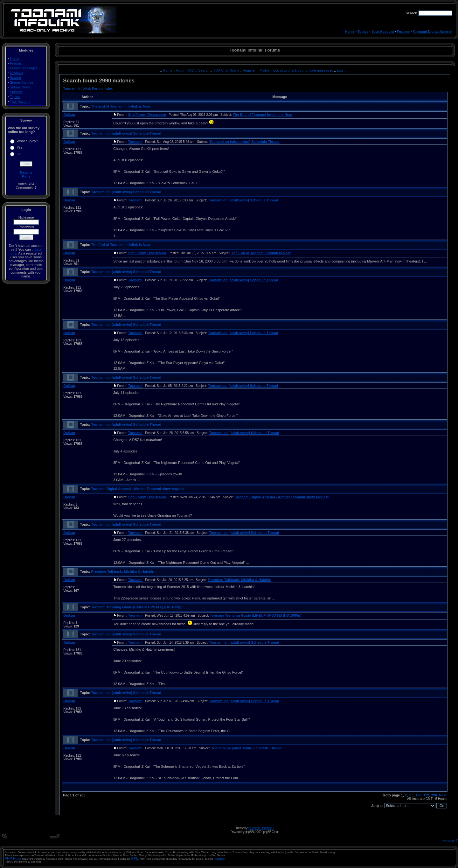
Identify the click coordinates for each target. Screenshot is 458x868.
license (219, 858)
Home (350, 31)
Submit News (20, 87)
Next (443, 795)
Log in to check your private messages (304, 70)
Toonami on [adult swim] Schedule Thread (126, 133)
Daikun (69, 115)
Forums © (450, 840)
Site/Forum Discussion (147, 115)
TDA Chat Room (226, 70)
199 (426, 795)
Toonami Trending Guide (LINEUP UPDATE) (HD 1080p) (137, 607)
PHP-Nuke (13, 858)
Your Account (383, 31)
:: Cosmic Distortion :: (261, 828)
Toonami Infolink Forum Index (88, 88)
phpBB (249, 832)
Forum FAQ (186, 70)
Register (250, 70)
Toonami (135, 142)
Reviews (17, 73)
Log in (342, 70)
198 (418, 795)
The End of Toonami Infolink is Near (121, 106)
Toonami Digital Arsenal (432, 31)
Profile (265, 70)
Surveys (16, 92)
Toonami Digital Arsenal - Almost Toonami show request (138, 489)
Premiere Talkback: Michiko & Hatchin (123, 571)
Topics (363, 31)
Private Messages (24, 68)
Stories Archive (21, 82)
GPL (135, 858)
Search (15, 78)
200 (434, 795)
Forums (403, 31)
